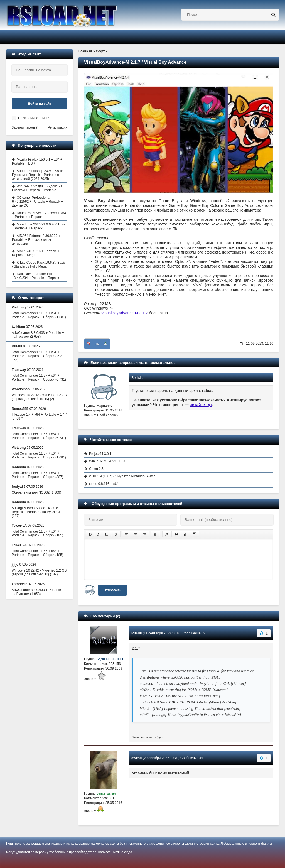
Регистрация (58, 127)
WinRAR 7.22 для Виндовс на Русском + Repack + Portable (37, 188)
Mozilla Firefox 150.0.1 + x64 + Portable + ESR (37, 161)
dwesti (137, 758)
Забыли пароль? (25, 127)
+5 (97, 344)
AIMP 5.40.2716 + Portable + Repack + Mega (36, 253)
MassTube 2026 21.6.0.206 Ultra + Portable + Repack (39, 226)
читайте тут (201, 405)
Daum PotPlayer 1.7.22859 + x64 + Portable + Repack (39, 215)
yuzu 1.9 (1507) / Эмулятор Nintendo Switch (122, 476)
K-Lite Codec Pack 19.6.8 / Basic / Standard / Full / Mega (39, 264)
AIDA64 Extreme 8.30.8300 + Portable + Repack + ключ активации (36, 240)
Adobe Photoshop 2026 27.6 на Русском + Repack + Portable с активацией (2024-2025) (38, 175)
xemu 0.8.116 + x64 (104, 484)
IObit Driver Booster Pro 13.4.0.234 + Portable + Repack (35, 276)
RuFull (137, 633)
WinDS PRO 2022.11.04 (107, 461)
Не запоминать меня (34, 118)
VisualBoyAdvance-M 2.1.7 (125, 313)
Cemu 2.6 (96, 469)
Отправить (112, 590)
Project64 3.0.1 (100, 454)
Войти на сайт (40, 104)
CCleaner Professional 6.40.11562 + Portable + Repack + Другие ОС (37, 202)
